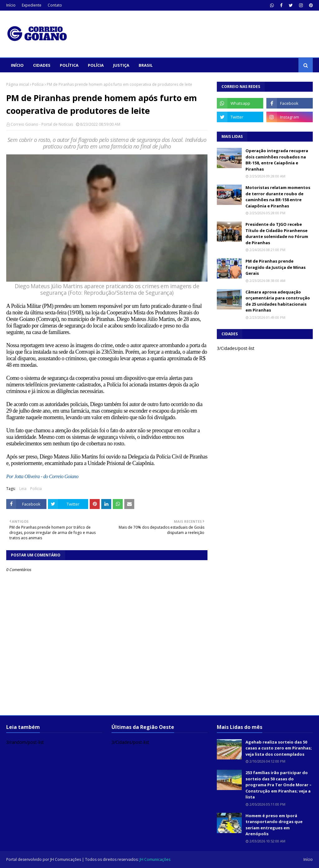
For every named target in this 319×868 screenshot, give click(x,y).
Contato (55, 5)
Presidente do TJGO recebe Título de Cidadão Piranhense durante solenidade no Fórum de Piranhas (277, 233)
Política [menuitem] (69, 65)
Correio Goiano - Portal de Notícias (42, 124)
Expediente (32, 5)
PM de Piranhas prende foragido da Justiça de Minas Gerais (276, 267)
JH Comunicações (66, 859)
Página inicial (18, 84)
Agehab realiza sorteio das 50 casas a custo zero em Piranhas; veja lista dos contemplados (279, 748)
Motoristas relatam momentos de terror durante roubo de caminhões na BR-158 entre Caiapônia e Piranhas (278, 197)
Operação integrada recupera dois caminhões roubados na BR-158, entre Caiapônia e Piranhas (277, 160)
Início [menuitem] (17, 65)
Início (11, 5)
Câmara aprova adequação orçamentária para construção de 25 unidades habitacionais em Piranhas (278, 301)
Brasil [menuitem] (146, 65)
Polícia (38, 84)
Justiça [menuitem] (121, 65)
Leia (23, 489)
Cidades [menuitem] (42, 65)
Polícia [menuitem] (96, 65)
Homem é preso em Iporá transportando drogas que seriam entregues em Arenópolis (274, 825)
